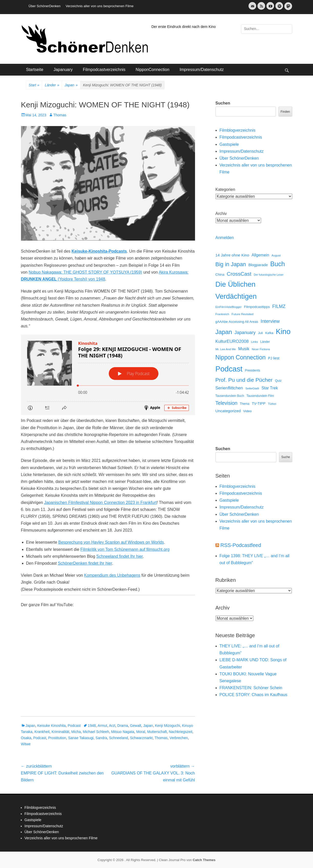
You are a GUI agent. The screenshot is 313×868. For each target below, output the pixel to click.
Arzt (112, 726)
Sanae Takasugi (81, 738)
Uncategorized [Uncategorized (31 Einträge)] (228, 411)
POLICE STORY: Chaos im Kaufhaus (253, 695)
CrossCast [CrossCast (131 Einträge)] (239, 274)
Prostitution (57, 738)
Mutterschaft (157, 732)
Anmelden (225, 238)
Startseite (35, 70)
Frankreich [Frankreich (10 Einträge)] (222, 314)
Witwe (26, 744)
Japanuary (63, 70)
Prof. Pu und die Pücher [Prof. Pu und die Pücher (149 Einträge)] (244, 380)
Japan (71, 85)
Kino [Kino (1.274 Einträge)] (283, 332)
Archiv (221, 214)
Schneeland (118, 738)
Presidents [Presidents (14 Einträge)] (253, 370)
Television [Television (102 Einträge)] (226, 403)
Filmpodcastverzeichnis (104, 70)
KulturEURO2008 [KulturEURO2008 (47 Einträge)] (232, 341)
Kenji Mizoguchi (167, 726)
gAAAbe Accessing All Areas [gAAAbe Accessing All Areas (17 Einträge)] (237, 322)
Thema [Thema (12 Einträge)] (245, 404)
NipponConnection (153, 70)
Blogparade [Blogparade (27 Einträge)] (258, 265)
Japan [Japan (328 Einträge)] (224, 332)
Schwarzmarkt (141, 738)
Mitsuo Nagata (123, 732)
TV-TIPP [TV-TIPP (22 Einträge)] (259, 404)
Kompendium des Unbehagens (112, 575)
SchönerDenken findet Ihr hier (85, 563)
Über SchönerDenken (45, 6)
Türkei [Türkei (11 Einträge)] (272, 404)
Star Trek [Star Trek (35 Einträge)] (270, 388)
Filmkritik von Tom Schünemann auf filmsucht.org (125, 549)
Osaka (26, 738)
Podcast (74, 726)
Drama (123, 726)
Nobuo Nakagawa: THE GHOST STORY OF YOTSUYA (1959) (85, 272)
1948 (92, 726)
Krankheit (42, 732)
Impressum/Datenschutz (202, 70)
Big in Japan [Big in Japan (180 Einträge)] (231, 264)
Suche (286, 457)
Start (34, 85)
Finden (285, 112)
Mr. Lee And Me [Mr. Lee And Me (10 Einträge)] (226, 349)
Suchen (223, 103)
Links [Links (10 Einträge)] (255, 342)
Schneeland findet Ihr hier (119, 556)
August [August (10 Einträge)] (276, 255)
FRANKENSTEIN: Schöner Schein (251, 688)
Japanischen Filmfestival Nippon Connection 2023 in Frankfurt (100, 503)
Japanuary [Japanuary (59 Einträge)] (245, 333)
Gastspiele (229, 144)
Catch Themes (204, 860)
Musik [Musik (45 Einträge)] (244, 349)
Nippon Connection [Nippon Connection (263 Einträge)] (241, 357)
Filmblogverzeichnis (238, 130)
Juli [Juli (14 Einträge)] (260, 333)
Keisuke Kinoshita (51, 726)
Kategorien (225, 189)
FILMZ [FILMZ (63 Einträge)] (279, 306)
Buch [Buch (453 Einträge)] (278, 264)
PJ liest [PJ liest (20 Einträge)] (274, 358)
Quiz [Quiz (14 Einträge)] (278, 381)
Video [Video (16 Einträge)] (247, 411)
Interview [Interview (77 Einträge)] (270, 321)
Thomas (60, 115)
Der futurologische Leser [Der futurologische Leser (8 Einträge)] (268, 275)
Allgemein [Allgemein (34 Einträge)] (260, 255)
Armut (102, 726)
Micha (76, 732)
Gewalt (136, 726)
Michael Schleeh (96, 732)
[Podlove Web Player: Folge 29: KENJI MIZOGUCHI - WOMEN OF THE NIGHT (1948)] (108, 375)
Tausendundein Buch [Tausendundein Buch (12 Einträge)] (230, 396)
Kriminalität (60, 732)
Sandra (101, 738)
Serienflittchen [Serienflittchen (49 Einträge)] (229, 388)
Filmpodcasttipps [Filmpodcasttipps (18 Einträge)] (257, 307)
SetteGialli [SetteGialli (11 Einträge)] (252, 388)
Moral (141, 732)
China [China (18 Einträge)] (220, 275)
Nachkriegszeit (181, 732)
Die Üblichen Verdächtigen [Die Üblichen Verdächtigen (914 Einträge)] (236, 290)
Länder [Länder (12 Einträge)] (265, 342)
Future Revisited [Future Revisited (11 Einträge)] (243, 314)
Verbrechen (179, 738)
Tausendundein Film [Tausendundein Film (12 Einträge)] (260, 396)
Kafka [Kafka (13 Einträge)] (269, 333)
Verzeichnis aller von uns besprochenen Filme (100, 6)
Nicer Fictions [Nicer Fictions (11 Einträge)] (261, 349)
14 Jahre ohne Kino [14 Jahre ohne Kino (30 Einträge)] (232, 255)
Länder (52, 85)
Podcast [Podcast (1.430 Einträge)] (229, 369)
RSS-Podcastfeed (241, 545)
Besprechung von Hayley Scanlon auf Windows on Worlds (111, 542)
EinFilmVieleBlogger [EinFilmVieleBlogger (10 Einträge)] (229, 307)
